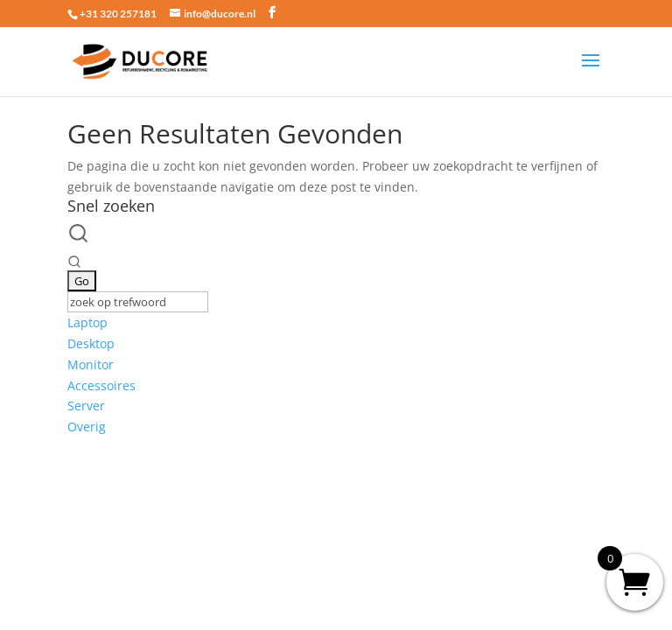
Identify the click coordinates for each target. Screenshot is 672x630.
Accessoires (101, 385)
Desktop (91, 343)
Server (86, 406)
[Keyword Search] (138, 302)
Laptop (87, 322)
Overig (87, 427)
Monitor (91, 364)
